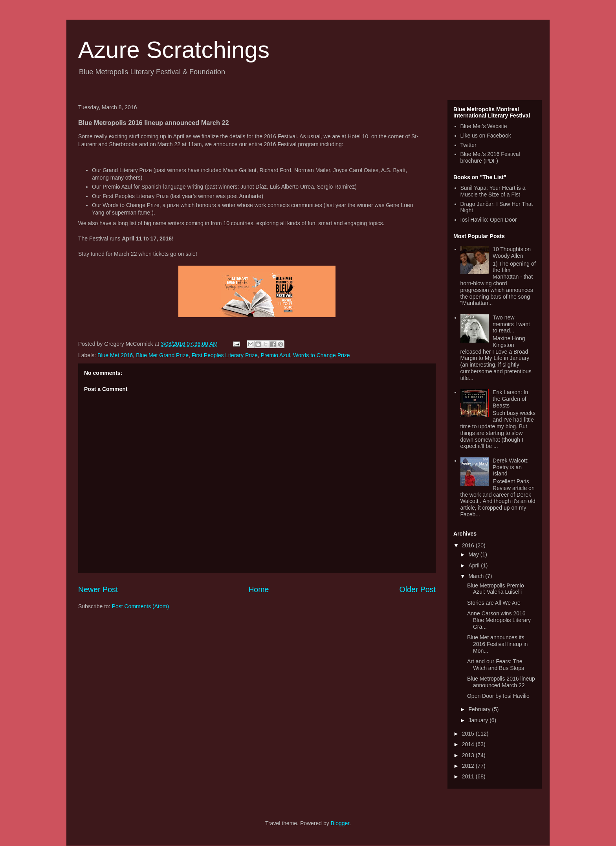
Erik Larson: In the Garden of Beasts (510, 399)
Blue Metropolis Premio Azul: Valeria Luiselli (496, 589)
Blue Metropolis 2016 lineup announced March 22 (501, 682)
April (475, 565)
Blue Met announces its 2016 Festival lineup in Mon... (497, 644)
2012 (469, 766)
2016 (469, 545)
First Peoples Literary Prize (225, 355)
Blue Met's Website (484, 126)
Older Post (417, 589)
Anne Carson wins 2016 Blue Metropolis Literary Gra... (499, 620)
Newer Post (98, 589)
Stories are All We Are (494, 603)
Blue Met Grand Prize (162, 355)
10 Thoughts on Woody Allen (512, 252)
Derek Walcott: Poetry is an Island (511, 467)
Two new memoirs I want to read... (511, 324)
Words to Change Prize (321, 355)
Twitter (468, 145)
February (480, 709)
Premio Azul (276, 355)
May (474, 554)
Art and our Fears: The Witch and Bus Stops (496, 665)
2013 (469, 755)
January (479, 720)
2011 (469, 776)
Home (258, 589)
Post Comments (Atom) (140, 606)
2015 (469, 734)
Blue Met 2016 (115, 355)
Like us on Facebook (486, 136)
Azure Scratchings (174, 50)
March (477, 576)
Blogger (340, 823)
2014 (469, 744)
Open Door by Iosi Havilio (498, 696)
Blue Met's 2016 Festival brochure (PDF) (490, 157)
